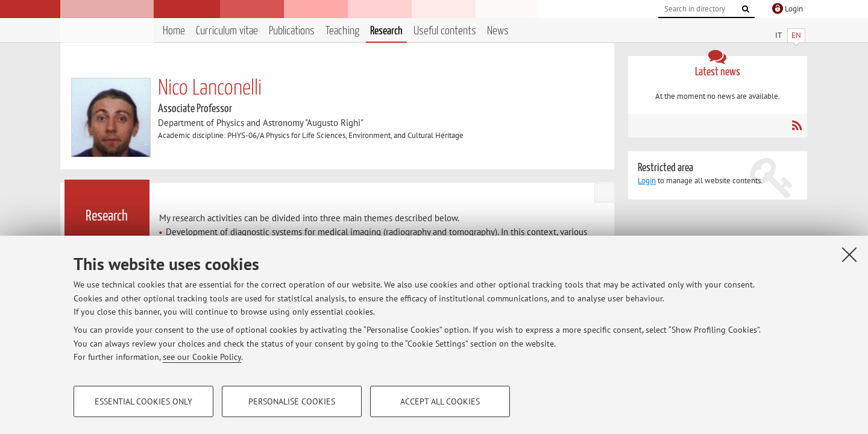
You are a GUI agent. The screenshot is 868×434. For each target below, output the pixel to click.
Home (174, 31)
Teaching (342, 31)
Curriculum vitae (227, 31)
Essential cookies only (143, 401)
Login (647, 181)
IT (778, 35)
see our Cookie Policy (202, 357)
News (498, 31)
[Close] (849, 254)
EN (796, 35)
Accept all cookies (440, 401)
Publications (292, 31)
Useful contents (445, 31)
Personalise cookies (292, 401)
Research (386, 31)
